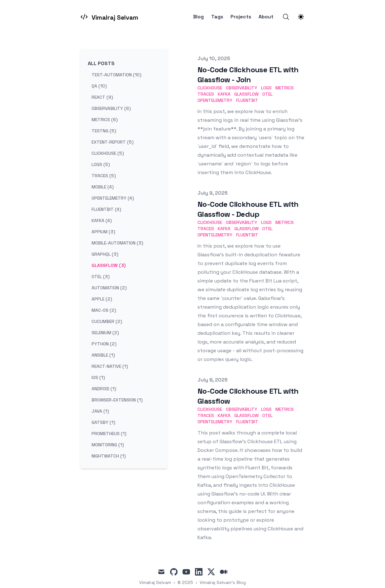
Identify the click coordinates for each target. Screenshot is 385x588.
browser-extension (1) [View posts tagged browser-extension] (117, 400)
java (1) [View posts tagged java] (100, 411)
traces (206, 94)
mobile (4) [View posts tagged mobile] (103, 187)
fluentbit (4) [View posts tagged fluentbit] (106, 209)
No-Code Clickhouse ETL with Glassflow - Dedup (248, 209)
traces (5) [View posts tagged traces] (104, 176)
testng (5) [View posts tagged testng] (104, 131)
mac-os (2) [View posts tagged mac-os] (104, 310)
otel (267, 94)
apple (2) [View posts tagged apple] (102, 299)
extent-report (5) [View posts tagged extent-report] (113, 142)
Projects (241, 17)
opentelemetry (215, 100)
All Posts (101, 63)
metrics (285, 88)
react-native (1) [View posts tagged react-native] (110, 366)
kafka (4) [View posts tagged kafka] (102, 220)
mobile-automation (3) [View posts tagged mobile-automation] (117, 243)
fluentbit (247, 100)
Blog (198, 17)
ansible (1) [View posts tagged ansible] (103, 355)
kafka (224, 94)
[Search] (286, 17)
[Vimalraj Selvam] (109, 17)
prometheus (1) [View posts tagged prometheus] (109, 434)
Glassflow (246, 94)
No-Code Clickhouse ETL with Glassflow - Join (248, 75)
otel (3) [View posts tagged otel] (101, 277)
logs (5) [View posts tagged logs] (101, 164)
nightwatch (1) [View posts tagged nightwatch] (109, 456)
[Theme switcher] (301, 17)
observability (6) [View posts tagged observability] (111, 108)
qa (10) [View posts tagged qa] (99, 86)
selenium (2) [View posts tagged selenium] (105, 333)
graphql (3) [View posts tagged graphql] (105, 254)
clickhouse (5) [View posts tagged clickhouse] (108, 153)
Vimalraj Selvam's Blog (223, 582)
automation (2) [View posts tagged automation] (109, 288)
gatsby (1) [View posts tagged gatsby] (103, 422)
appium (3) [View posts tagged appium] (103, 232)
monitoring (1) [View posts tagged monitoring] (108, 445)
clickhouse (210, 88)
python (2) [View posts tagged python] (104, 344)
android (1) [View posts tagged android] (104, 389)
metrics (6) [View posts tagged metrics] (105, 120)
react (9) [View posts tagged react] (102, 97)
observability (242, 88)
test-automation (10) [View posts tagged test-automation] (116, 75)
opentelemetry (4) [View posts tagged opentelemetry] (113, 198)
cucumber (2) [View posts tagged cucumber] (107, 321)
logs (266, 88)
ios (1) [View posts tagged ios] (98, 377)
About (266, 17)
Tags (217, 17)
